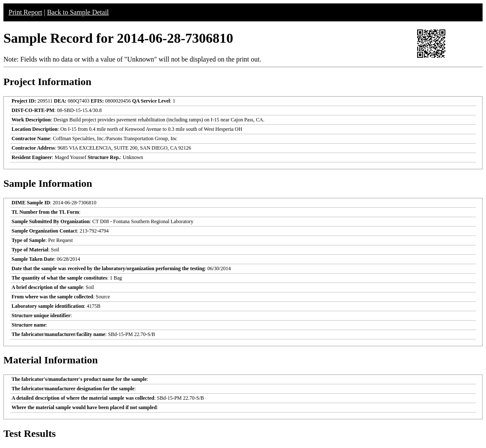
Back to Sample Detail (78, 12)
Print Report (25, 12)
